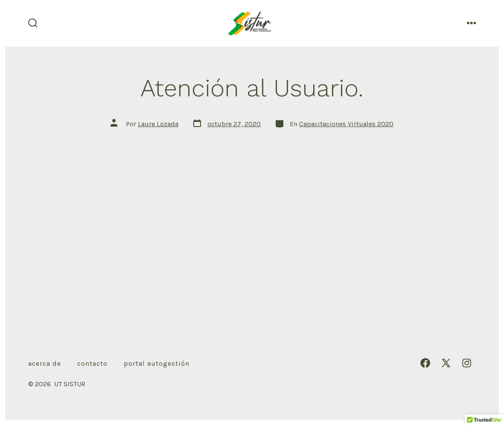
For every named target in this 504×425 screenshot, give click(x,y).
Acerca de (45, 363)
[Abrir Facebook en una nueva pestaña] (425, 363)
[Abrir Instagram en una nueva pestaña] (467, 363)
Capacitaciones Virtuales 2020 (346, 124)
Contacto (92, 363)
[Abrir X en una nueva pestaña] (446, 363)
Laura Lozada (158, 124)
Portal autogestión (157, 363)
